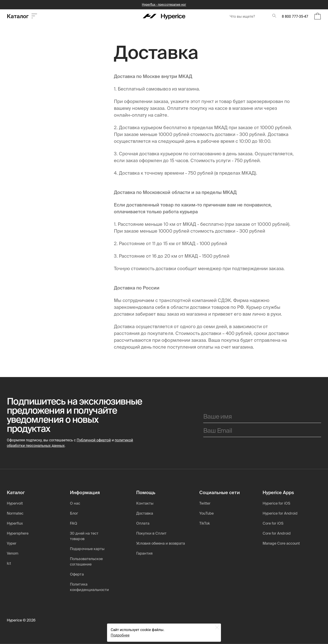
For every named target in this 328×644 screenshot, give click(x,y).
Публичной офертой (94, 440)
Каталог (22, 16)
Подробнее (120, 635)
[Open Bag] (318, 17)
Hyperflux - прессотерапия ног (164, 5)
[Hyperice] (164, 17)
